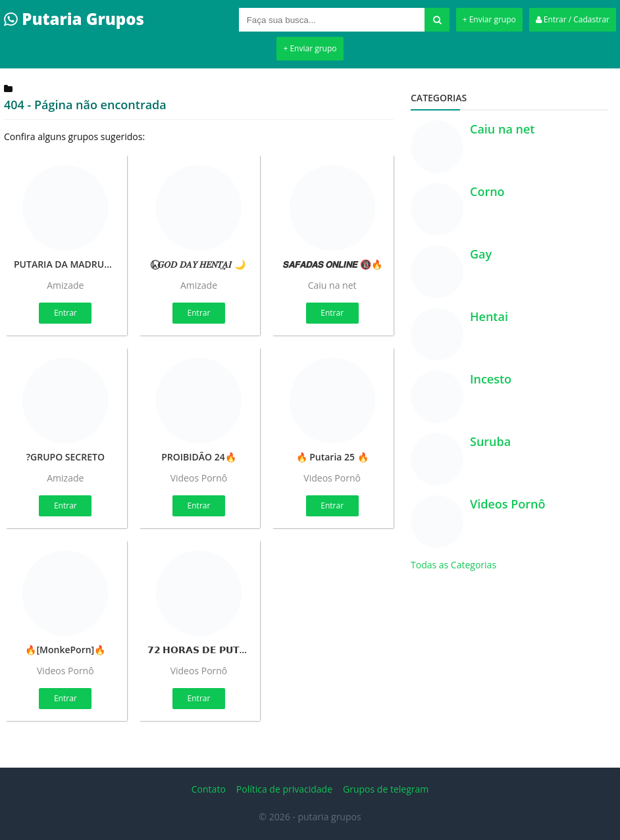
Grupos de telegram (386, 789)
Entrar (65, 313)
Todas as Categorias (453, 565)
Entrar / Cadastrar (573, 19)
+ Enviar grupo (489, 19)
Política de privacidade (284, 789)
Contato (209, 789)
